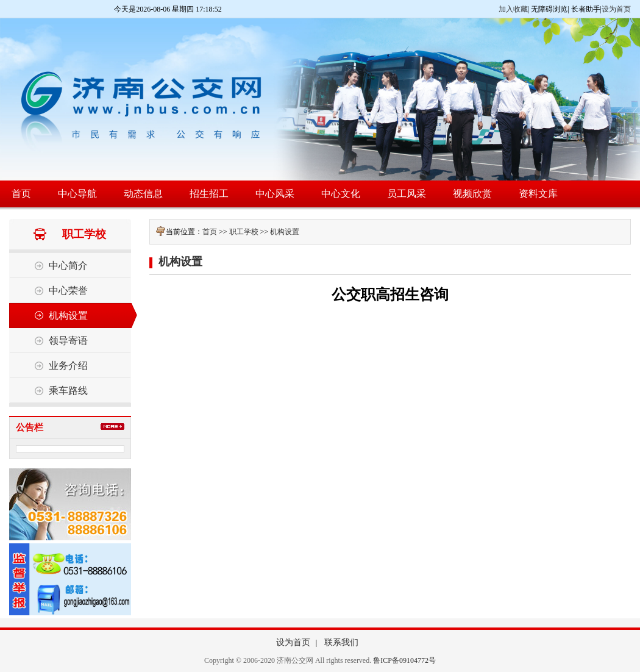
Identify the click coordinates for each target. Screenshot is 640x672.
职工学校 (244, 232)
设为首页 (616, 9)
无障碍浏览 (549, 9)
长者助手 (586, 9)
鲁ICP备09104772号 (404, 660)
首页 (210, 232)
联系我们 (341, 642)
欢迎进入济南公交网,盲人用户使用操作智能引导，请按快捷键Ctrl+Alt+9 (0, 0)
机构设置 (285, 232)
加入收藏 (513, 9)
